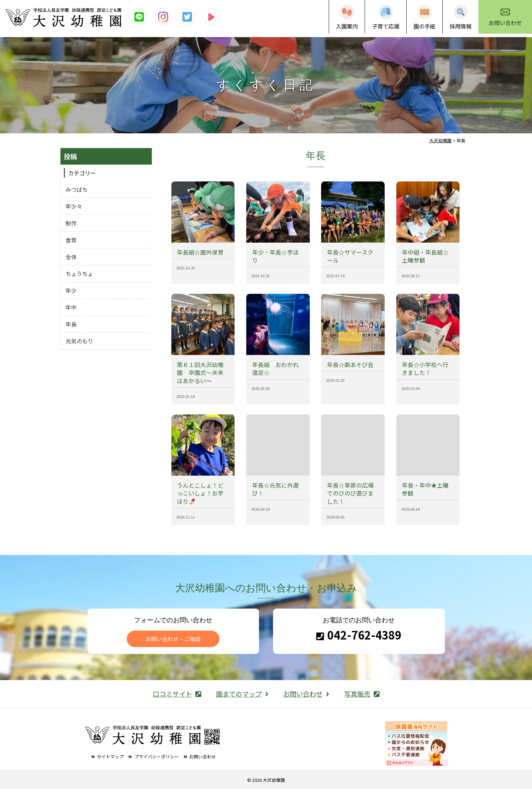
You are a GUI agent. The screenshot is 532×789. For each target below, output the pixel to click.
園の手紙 (425, 26)
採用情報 (461, 26)
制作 (71, 223)
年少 (71, 290)
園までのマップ (242, 694)
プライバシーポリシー (157, 757)
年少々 (74, 206)
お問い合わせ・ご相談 (173, 639)
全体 (71, 257)
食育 (71, 240)
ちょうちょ (79, 274)
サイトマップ (110, 757)
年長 (71, 324)
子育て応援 (386, 26)
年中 (71, 307)
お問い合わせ (505, 23)
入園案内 (347, 26)
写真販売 (362, 694)
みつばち (77, 189)
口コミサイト (177, 694)
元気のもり (79, 341)
